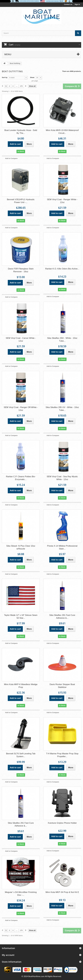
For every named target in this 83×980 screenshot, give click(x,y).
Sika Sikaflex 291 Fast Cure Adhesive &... (62, 617)
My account (8, 955)
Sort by (5, 77)
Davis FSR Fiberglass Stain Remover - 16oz (21, 270)
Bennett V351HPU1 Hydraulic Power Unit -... (21, 201)
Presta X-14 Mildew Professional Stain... (62, 547)
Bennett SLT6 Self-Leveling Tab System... (21, 755)
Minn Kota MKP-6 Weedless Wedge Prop (21, 686)
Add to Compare (11, 158)
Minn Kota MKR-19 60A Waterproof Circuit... (62, 132)
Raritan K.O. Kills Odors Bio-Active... (62, 269)
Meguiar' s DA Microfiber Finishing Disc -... (21, 894)
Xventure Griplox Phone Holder (62, 823)
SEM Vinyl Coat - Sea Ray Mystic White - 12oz (62, 478)
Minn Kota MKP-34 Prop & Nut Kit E (62, 892)
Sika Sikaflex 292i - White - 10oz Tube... (62, 340)
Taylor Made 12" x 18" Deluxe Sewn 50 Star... (21, 617)
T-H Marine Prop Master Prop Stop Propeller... (62, 755)
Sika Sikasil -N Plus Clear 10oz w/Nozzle (21, 547)
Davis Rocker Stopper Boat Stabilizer (62, 686)
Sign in (77, 4)
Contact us (68, 4)
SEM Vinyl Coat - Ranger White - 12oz (62, 201)
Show (32, 77)
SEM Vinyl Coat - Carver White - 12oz (21, 340)
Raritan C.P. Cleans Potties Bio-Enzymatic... (21, 478)
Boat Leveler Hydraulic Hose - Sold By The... (21, 132)
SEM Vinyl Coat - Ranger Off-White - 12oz (21, 409)
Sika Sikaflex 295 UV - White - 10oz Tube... (62, 409)
